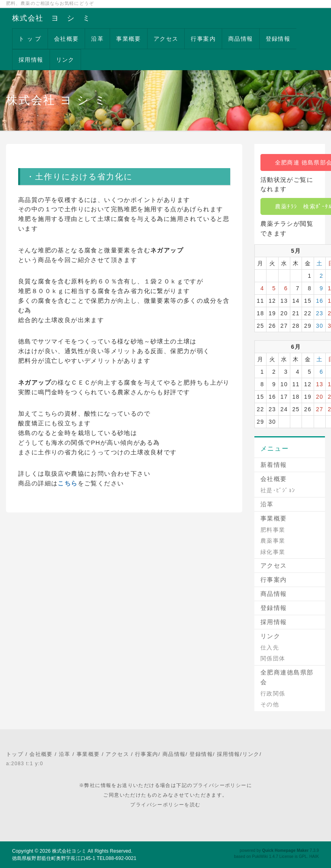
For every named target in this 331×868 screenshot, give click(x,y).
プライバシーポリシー (220, 785)
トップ (15, 754)
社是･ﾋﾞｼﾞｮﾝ (278, 490)
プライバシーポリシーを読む (165, 805)
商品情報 (241, 39)
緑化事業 (273, 552)
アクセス (166, 39)
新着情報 (274, 465)
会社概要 (67, 39)
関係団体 (273, 658)
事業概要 (129, 39)
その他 (270, 704)
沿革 (97, 39)
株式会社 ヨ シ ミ (51, 18)
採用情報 (31, 60)
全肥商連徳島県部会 (287, 677)
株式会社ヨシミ (69, 851)
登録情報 (278, 39)
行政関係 (273, 693)
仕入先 (270, 647)
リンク (65, 60)
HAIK (314, 857)
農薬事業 (273, 541)
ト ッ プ (30, 39)
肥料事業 (273, 530)
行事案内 (203, 39)
